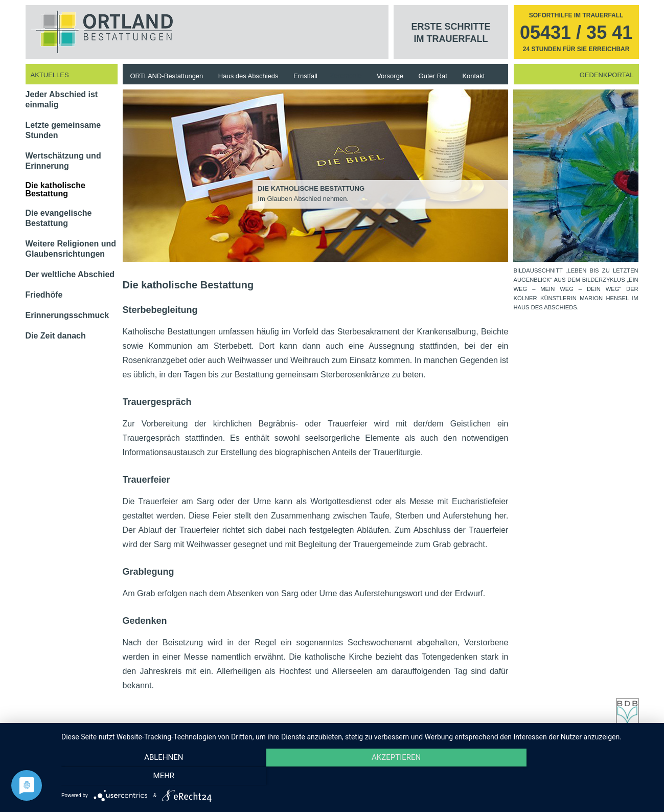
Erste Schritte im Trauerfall (451, 33)
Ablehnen (150, 777)
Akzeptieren (357, 777)
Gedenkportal (607, 75)
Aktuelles (50, 75)
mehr (565, 777)
